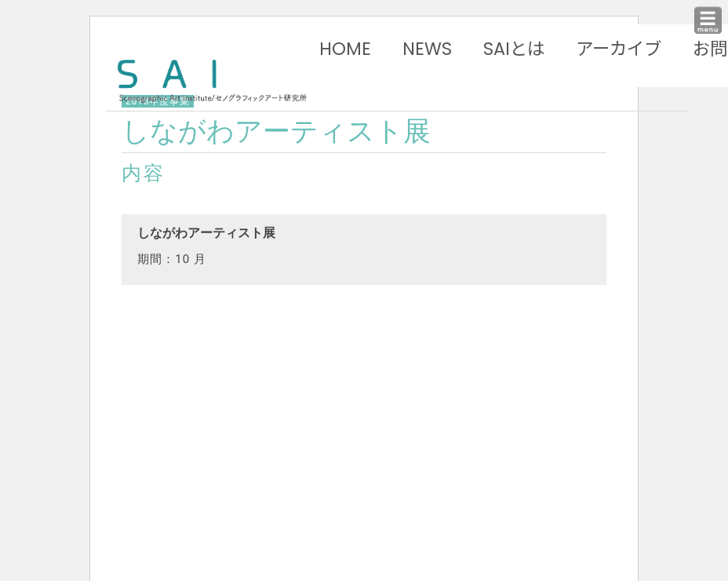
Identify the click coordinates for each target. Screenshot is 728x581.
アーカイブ (619, 49)
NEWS (427, 49)
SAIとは (514, 49)
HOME (345, 49)
